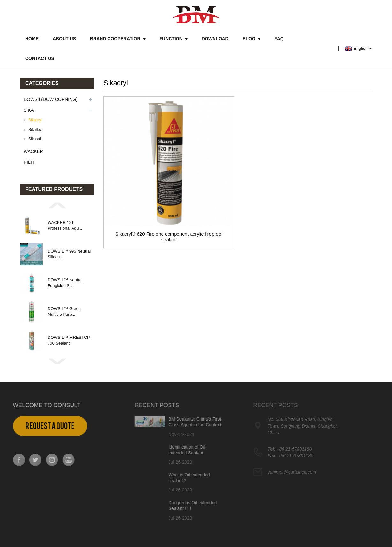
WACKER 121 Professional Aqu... (65, 225)
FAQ (279, 39)
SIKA (29, 110)
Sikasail (35, 139)
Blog (252, 39)
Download (215, 39)
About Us (64, 39)
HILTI (29, 162)
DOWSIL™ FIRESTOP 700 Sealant (69, 340)
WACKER (33, 151)
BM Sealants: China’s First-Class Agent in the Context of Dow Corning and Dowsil (173, 425)
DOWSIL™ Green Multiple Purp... (64, 311)
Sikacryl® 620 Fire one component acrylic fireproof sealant (169, 237)
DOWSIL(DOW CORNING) (51, 99)
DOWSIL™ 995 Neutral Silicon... (69, 254)
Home (32, 39)
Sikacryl (35, 120)
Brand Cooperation (118, 39)
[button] (57, 205)
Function (173, 39)
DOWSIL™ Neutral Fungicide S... (65, 283)
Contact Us (40, 58)
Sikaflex (35, 130)
